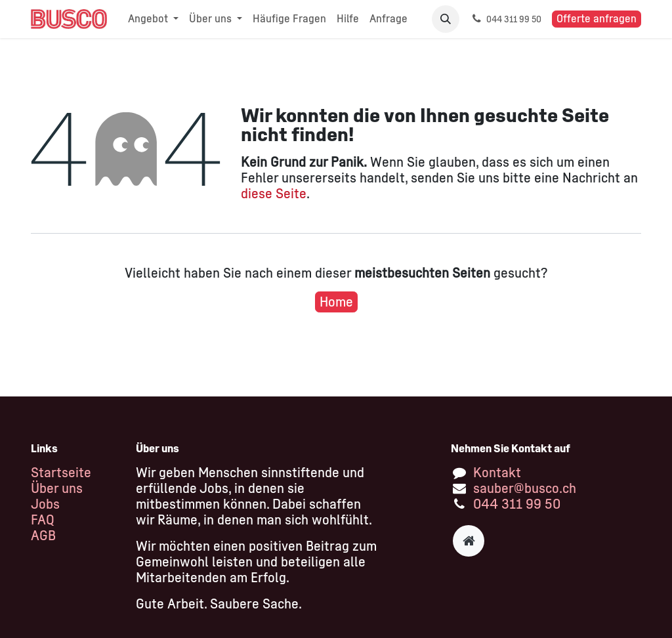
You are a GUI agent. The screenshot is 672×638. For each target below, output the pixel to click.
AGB (43, 536)
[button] (446, 19)
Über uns (57, 488)
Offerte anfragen (597, 19)
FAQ (43, 520)
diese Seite (274, 194)
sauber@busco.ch (525, 488)
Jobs (45, 504)
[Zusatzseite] (469, 541)
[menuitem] (153, 19)
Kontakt (497, 473)
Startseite (61, 473)
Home (336, 302)
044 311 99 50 (517, 504)
